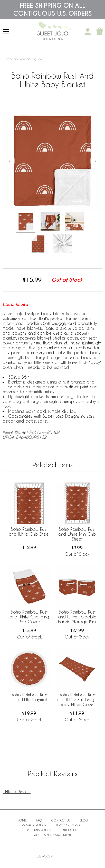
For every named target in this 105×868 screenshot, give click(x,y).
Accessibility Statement (53, 835)
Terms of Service (70, 825)
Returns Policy (39, 830)
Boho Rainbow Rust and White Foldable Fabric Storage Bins (77, 617)
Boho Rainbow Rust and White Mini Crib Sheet (77, 534)
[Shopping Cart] (100, 32)
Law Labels (69, 830)
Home (22, 820)
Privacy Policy (34, 825)
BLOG (84, 820)
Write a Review (17, 792)
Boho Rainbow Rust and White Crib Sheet (29, 532)
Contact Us (61, 820)
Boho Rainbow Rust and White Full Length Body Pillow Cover (77, 700)
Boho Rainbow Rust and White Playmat (29, 697)
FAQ (39, 820)
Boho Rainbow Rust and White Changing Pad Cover (29, 617)
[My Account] (88, 32)
